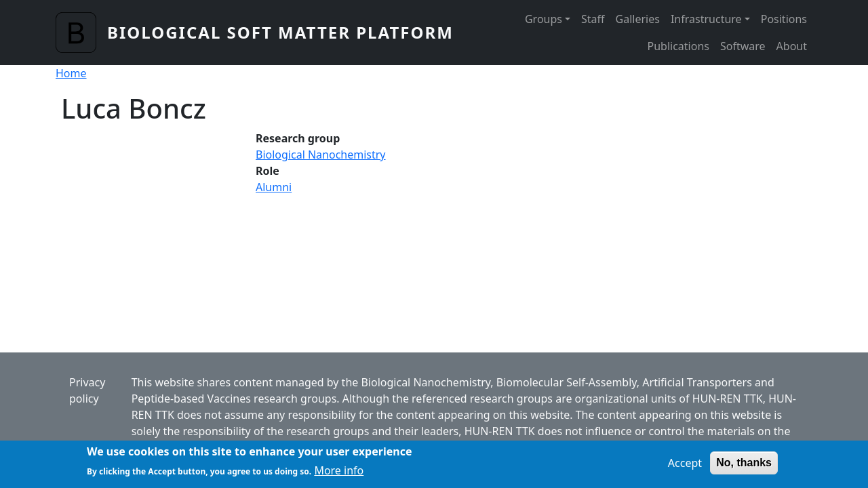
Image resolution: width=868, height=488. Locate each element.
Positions (784, 19)
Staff (593, 19)
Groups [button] (544, 19)
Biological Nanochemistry (321, 155)
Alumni (274, 187)
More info (339, 474)
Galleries (638, 19)
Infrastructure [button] (706, 19)
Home (71, 73)
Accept (685, 466)
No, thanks (744, 466)
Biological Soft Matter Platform (280, 32)
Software (743, 46)
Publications (678, 46)
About (792, 46)
